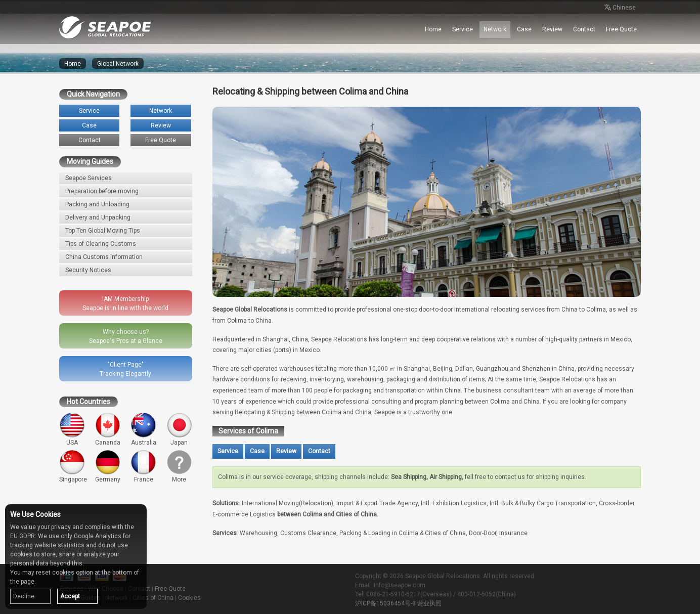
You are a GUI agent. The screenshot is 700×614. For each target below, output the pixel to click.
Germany (108, 467)
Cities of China (153, 598)
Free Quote (621, 29)
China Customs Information (104, 257)
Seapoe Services (89, 178)
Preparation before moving (102, 191)
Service (463, 29)
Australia (143, 429)
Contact (584, 29)
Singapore (73, 467)
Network (495, 29)
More (179, 467)
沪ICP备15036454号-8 (385, 603)
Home (433, 29)
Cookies (189, 598)
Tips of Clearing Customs (101, 244)
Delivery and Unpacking (98, 217)
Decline (24, 596)
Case (524, 29)
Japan (179, 429)
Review (552, 29)
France (143, 467)
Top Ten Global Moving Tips (103, 231)
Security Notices (88, 270)
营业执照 (429, 603)
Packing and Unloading (97, 204)
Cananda (108, 429)
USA (72, 429)
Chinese (619, 8)
